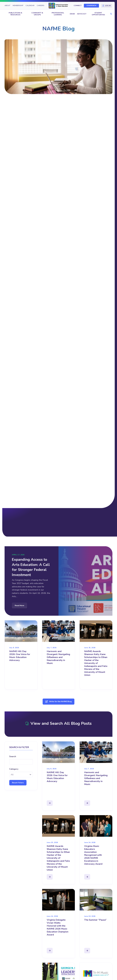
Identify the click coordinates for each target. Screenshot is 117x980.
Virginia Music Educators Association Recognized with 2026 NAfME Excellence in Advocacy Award (93, 855)
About (7, 6)
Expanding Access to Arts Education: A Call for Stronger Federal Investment (31, 567)
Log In (108, 6)
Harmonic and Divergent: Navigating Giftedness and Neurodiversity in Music (58, 657)
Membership (18, 6)
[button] (111, 14)
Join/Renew (91, 6)
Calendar (30, 6)
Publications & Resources (15, 14)
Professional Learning (58, 14)
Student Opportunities (98, 14)
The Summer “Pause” (95, 920)
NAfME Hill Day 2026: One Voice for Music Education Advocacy (20, 656)
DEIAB (72, 14)
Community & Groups (37, 14)
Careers (41, 6)
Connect (78, 6)
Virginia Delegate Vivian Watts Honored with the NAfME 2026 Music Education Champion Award (58, 927)
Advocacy (82, 14)
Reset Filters (18, 783)
